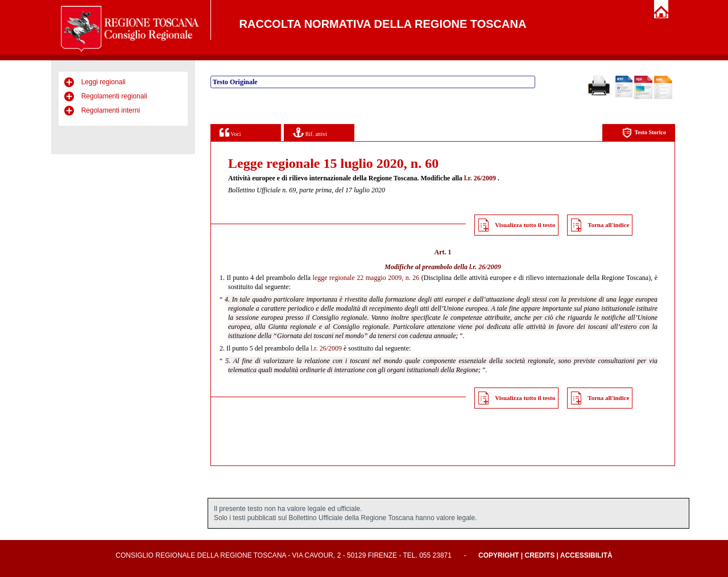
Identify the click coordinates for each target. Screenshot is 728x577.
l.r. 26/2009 (480, 178)
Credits (539, 555)
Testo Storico (644, 133)
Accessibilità (586, 555)
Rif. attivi (310, 132)
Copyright (499, 555)
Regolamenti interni (111, 110)
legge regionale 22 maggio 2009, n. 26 (366, 278)
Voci (230, 132)
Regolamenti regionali (114, 96)
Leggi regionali (104, 82)
